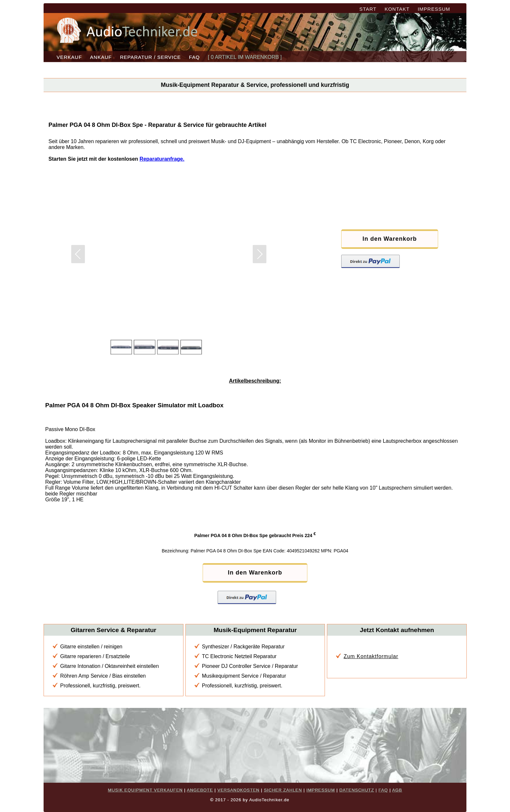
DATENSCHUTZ (357, 790)
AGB (397, 790)
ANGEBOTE (200, 790)
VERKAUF (69, 57)
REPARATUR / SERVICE (150, 57)
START (368, 9)
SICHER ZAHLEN (283, 790)
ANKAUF (101, 57)
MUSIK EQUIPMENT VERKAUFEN (145, 790)
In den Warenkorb (387, 239)
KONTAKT (397, 9)
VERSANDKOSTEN (238, 790)
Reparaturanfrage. (162, 159)
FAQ (194, 57)
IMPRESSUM (434, 9)
